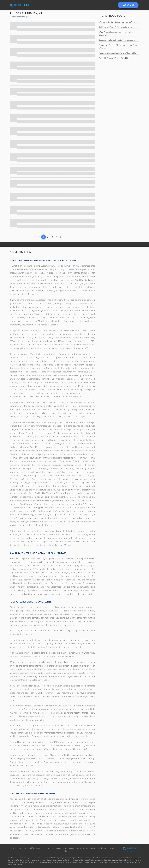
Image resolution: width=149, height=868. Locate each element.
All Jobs (27, 17)
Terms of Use (82, 848)
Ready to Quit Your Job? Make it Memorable (117, 53)
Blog (66, 851)
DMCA (93, 848)
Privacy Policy (17, 848)
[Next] (65, 237)
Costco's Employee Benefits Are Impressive (117, 40)
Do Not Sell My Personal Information (60, 848)
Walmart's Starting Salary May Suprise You (117, 22)
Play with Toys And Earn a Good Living (115, 58)
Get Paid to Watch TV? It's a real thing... (115, 27)
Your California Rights (34, 848)
